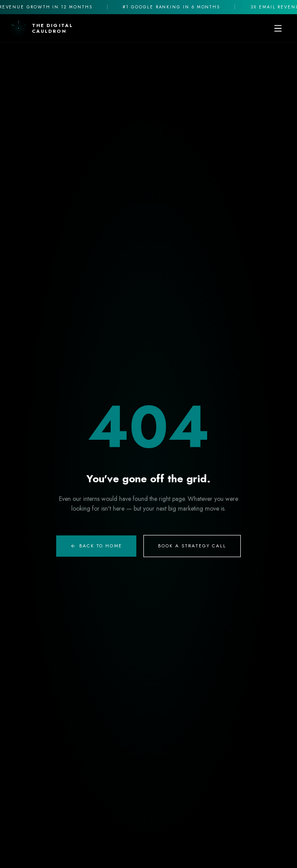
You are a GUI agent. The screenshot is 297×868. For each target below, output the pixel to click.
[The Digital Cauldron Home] (42, 28)
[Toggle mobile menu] (278, 28)
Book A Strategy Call (192, 546)
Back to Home (96, 546)
